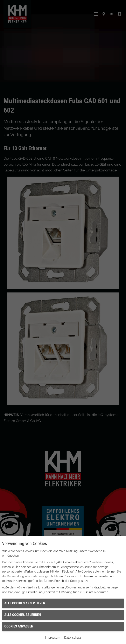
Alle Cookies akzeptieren (25, 603)
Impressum (53, 638)
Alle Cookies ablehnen (23, 615)
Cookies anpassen (19, 626)
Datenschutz (73, 638)
